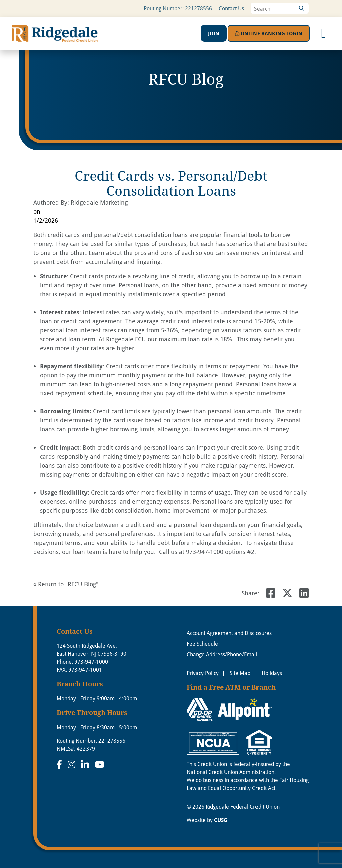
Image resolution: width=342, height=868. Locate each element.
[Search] (301, 8)
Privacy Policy (203, 673)
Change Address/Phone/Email (222, 654)
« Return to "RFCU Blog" (66, 584)
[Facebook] (61, 764)
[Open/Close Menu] (324, 33)
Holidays (272, 673)
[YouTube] (99, 764)
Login (269, 33)
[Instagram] (73, 764)
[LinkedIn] (86, 764)
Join (214, 33)
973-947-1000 (91, 662)
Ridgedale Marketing (99, 202)
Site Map (240, 673)
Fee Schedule (202, 644)
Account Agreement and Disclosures (229, 633)
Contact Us (231, 8)
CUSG (221, 820)
